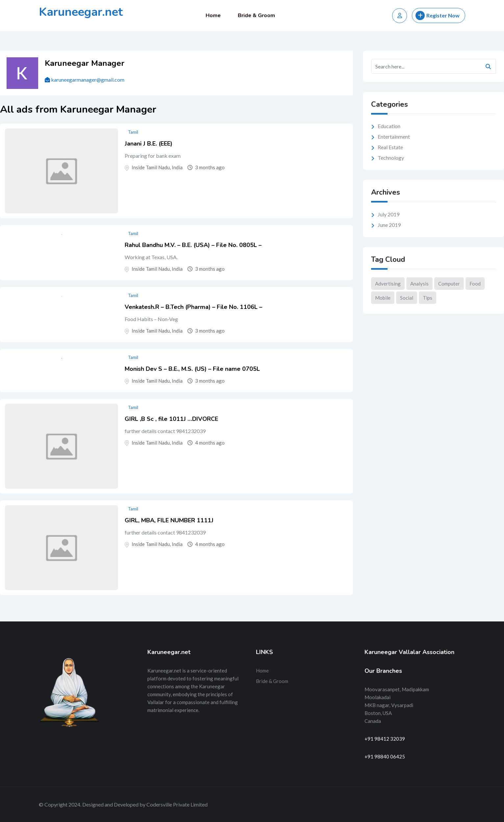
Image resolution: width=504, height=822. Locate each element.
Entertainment (394, 137)
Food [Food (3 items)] (475, 284)
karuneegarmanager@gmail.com (88, 80)
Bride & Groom (256, 15)
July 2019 (389, 214)
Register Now (438, 15)
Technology (391, 158)
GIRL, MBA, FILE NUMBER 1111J (169, 520)
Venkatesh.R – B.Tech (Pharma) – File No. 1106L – (193, 307)
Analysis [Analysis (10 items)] (419, 284)
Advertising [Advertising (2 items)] (388, 284)
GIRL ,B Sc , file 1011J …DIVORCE (171, 419)
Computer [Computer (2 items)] (449, 284)
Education (389, 126)
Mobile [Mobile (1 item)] (383, 298)
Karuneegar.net (81, 12)
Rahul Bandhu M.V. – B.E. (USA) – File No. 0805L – (193, 245)
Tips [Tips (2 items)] (428, 298)
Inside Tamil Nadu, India (157, 167)
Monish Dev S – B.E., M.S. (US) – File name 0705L (192, 369)
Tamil (133, 132)
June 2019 (389, 225)
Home (213, 15)
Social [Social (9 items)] (407, 298)
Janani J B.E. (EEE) (149, 144)
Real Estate (390, 147)
